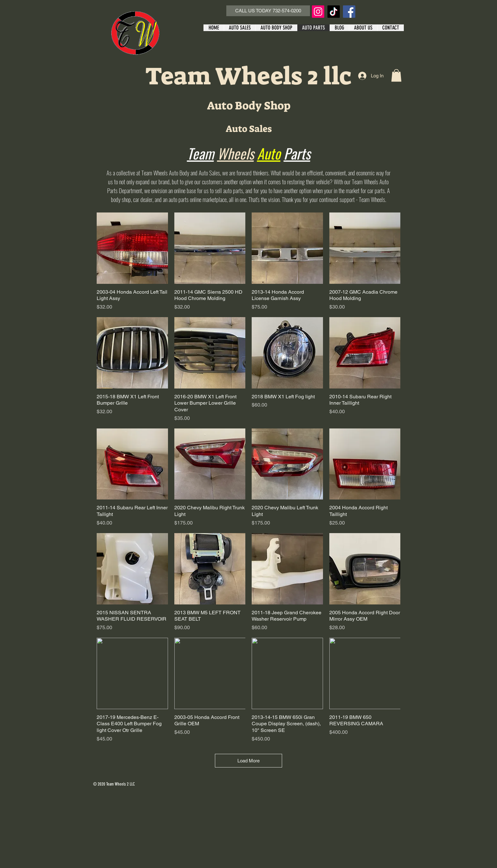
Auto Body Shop (249, 106)
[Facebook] (349, 12)
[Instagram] (318, 12)
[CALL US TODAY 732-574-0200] (268, 11)
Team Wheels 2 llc (248, 76)
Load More (248, 761)
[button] (396, 75)
